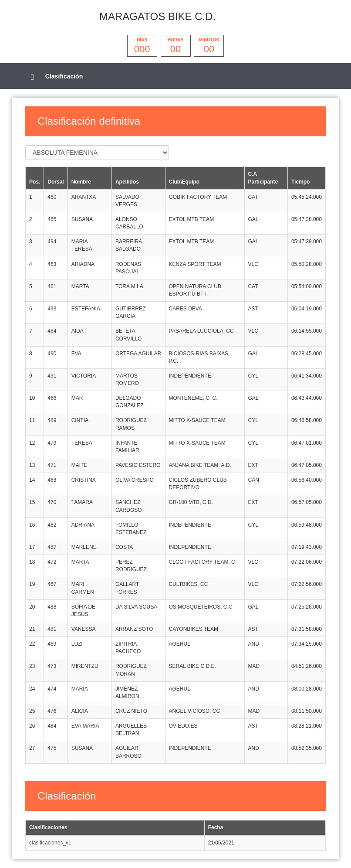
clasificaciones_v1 (50, 843)
